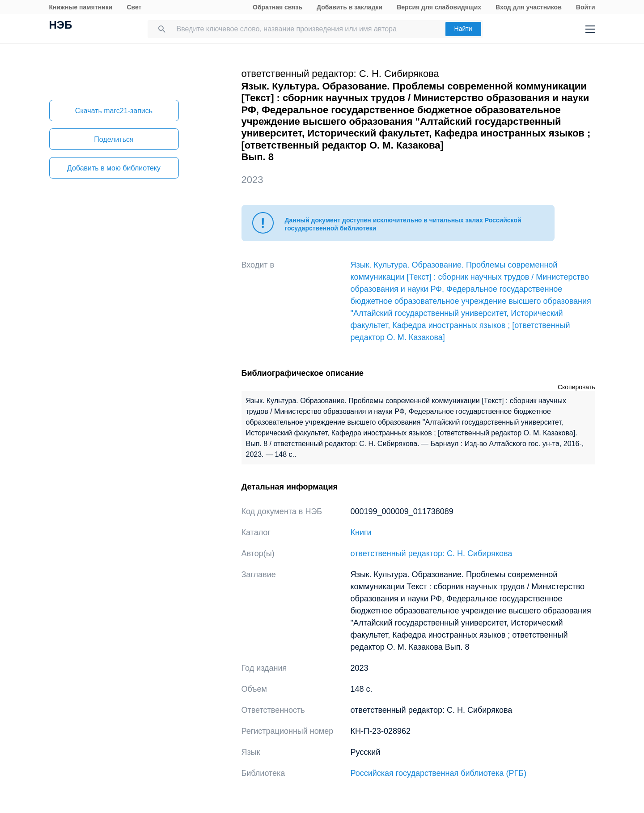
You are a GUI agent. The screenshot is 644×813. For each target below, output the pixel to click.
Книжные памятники (81, 7)
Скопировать (576, 387)
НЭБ (61, 26)
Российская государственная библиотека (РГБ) (439, 773)
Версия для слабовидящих (439, 7)
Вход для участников (529, 7)
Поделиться (114, 139)
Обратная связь (278, 7)
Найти (463, 29)
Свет (134, 7)
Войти (586, 7)
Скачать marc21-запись (114, 111)
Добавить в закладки (350, 7)
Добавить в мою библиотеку (114, 168)
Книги (361, 532)
